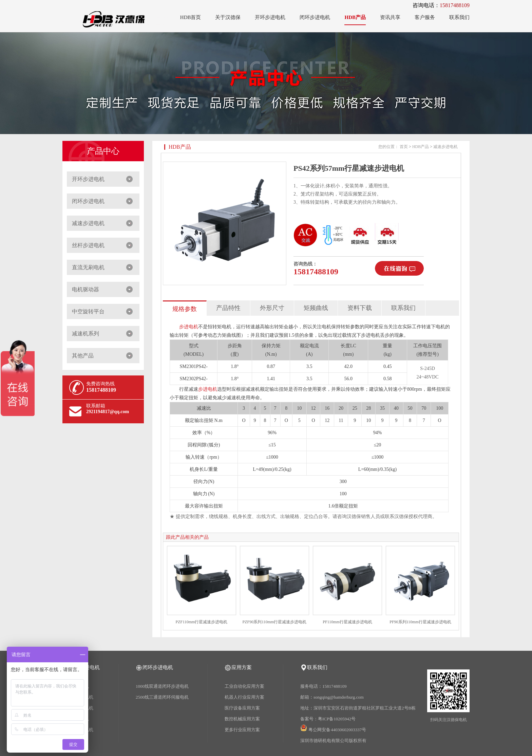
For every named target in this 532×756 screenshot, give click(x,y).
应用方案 (242, 667)
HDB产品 (355, 17)
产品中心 (103, 151)
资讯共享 (390, 17)
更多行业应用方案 (242, 730)
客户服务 (425, 17)
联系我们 (459, 17)
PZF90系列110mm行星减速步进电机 (275, 622)
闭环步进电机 (315, 17)
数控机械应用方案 (242, 719)
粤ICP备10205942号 (337, 719)
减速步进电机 (88, 223)
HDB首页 (191, 17)
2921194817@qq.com (108, 412)
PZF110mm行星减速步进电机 (202, 622)
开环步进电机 (270, 17)
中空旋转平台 (88, 311)
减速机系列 (85, 334)
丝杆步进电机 (88, 245)
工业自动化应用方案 (244, 686)
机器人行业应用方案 (244, 697)
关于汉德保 (228, 17)
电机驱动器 (85, 289)
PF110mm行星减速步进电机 (347, 622)
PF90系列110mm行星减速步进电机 (420, 622)
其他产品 (83, 356)
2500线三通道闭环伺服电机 (162, 697)
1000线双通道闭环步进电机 (162, 686)
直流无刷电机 (88, 267)
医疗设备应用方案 (242, 708)
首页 (404, 147)
